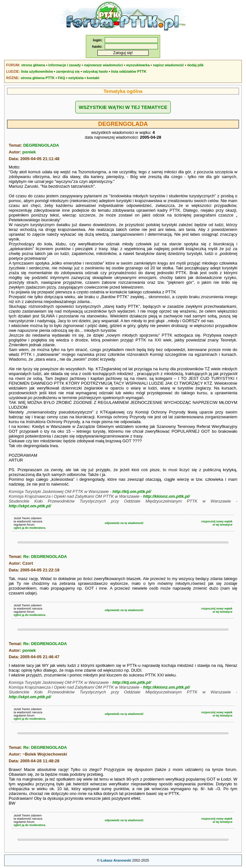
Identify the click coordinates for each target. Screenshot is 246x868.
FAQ (62, 78)
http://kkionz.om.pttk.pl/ (167, 496)
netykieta (76, 78)
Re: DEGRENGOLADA (45, 557)
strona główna (33, 65)
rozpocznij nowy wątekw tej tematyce (217, 523)
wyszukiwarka (138, 65)
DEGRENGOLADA (41, 145)
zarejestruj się (68, 71)
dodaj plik (195, 65)
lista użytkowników (37, 71)
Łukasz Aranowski (116, 860)
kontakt (93, 78)
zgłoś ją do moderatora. (30, 528)
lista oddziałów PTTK (129, 71)
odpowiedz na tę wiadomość (124, 523)
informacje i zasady (65, 65)
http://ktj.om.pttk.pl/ (132, 491)
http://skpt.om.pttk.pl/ (30, 506)
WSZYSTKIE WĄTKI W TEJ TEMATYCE (123, 107)
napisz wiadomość (168, 65)
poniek (29, 152)
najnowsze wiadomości (103, 65)
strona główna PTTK (37, 78)
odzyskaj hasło (95, 71)
